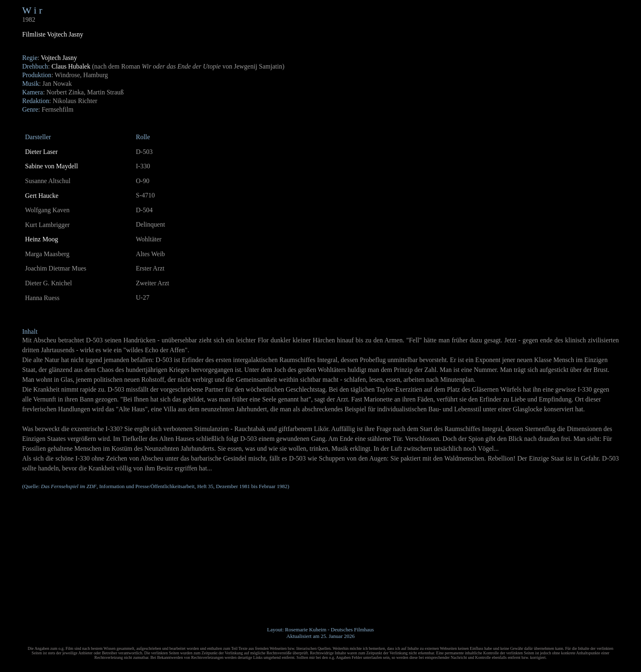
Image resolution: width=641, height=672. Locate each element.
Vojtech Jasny (59, 58)
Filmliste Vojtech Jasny (53, 34)
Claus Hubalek (71, 66)
